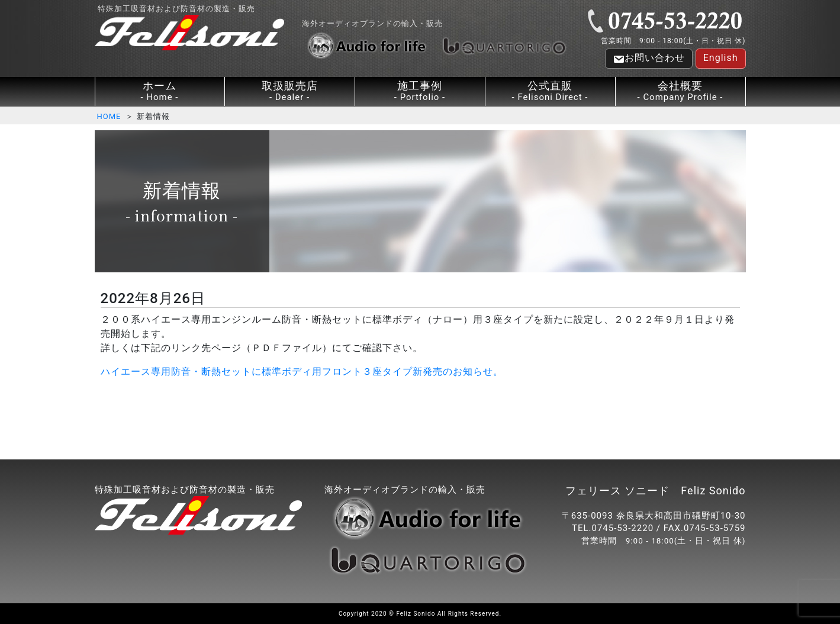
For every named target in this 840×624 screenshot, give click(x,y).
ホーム (160, 91)
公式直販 (550, 91)
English (721, 58)
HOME (109, 116)
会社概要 (680, 91)
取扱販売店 (290, 91)
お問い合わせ (649, 59)
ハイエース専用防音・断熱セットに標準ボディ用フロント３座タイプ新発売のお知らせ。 (302, 371)
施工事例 (420, 91)
